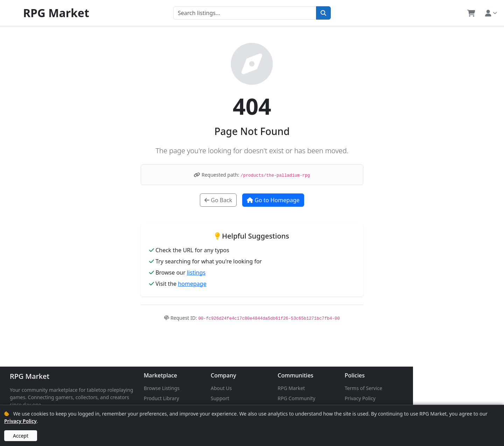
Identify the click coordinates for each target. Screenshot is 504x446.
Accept (21, 436)
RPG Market (30, 376)
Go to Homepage (273, 200)
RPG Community (357, 398)
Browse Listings (192, 388)
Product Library (192, 398)
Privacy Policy (436, 398)
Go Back (218, 200)
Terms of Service (439, 388)
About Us (267, 388)
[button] (471, 13)
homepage (192, 284)
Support (265, 398)
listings (196, 272)
